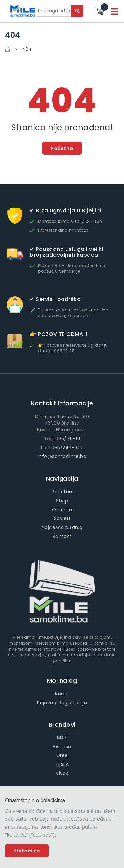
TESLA (62, 764)
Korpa (62, 694)
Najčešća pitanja (62, 527)
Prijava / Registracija (62, 703)
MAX (62, 738)
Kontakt (62, 536)
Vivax (62, 773)
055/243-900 (68, 448)
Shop (62, 501)
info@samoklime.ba (62, 456)
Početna (62, 148)
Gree (62, 755)
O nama (62, 510)
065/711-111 (68, 439)
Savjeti (62, 518)
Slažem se (27, 851)
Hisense (62, 747)
